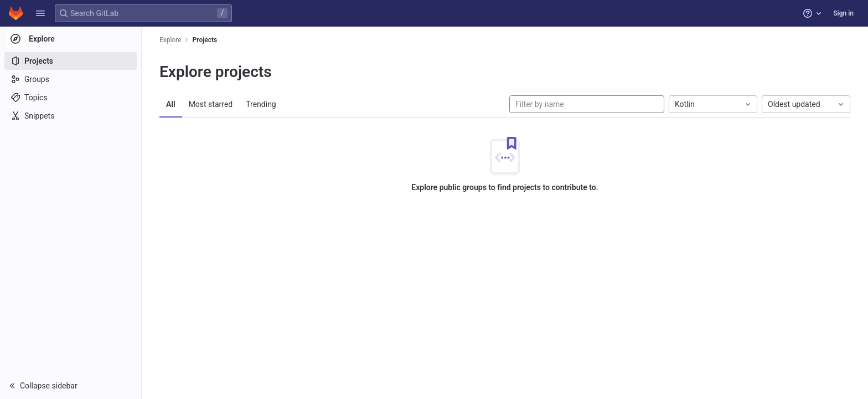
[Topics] (71, 98)
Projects (205, 40)
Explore (170, 40)
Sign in (843, 13)
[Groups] (71, 79)
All (171, 104)
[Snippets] (71, 116)
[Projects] (71, 61)
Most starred (211, 104)
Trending (261, 104)
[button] (40, 13)
